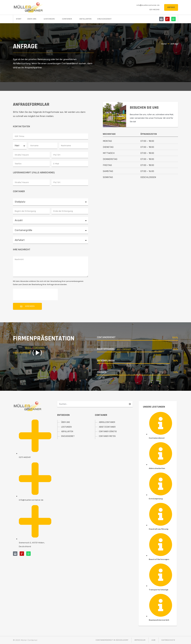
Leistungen (50, 19)
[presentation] (35, 294)
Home (164, 44)
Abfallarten (85, 19)
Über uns (33, 19)
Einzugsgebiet (104, 19)
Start (19, 19)
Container (68, 19)
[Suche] (130, 404)
